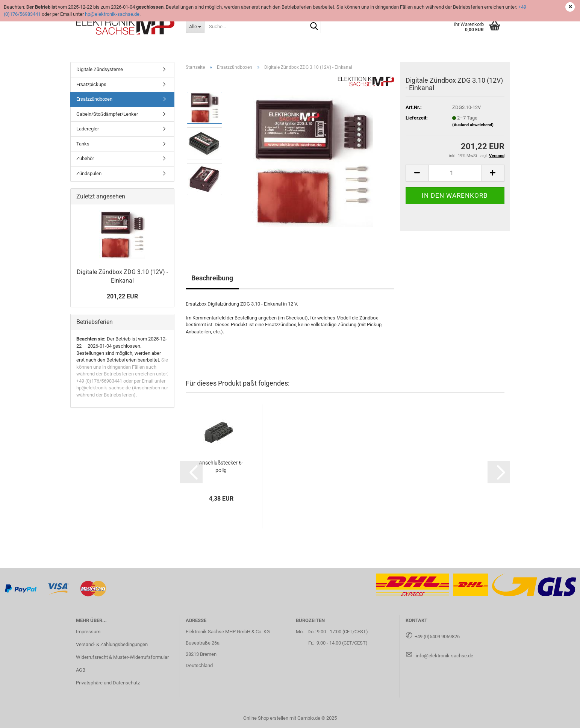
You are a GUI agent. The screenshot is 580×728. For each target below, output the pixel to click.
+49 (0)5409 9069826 (437, 636)
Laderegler (88, 129)
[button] (417, 173)
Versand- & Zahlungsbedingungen (112, 644)
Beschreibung (212, 278)
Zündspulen (89, 173)
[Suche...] (195, 26)
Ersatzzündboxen (94, 99)
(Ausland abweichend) (473, 125)
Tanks (83, 144)
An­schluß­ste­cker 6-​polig (221, 466)
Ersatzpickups (91, 84)
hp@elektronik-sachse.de (112, 14)
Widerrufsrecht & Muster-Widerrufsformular (122, 657)
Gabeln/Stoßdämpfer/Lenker (107, 114)
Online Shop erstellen (266, 718)
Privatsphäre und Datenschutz (108, 683)
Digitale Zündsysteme (100, 69)
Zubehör (85, 158)
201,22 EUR (122, 296)
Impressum (88, 632)
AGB (81, 670)
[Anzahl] (455, 173)
